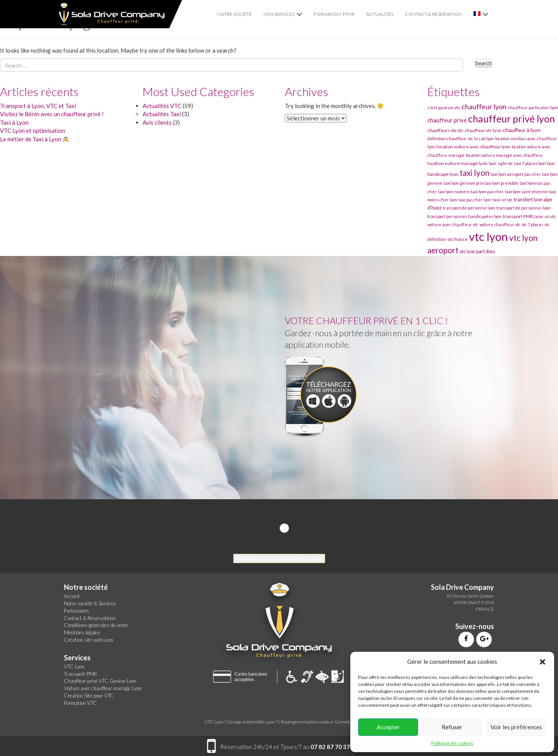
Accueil (72, 596)
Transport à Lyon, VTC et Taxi (38, 106)
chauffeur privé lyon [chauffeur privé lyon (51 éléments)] (511, 119)
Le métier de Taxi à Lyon (34, 139)
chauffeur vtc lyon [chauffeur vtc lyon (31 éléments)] (483, 130)
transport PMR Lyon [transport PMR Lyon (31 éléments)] (523, 216)
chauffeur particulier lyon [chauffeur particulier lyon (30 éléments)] (533, 107)
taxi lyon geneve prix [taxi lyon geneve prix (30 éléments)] (463, 183)
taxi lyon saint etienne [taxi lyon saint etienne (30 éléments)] (526, 192)
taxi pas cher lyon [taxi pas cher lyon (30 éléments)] (475, 200)
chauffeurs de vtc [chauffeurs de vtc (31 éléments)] (445, 130)
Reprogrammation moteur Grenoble (317, 722)
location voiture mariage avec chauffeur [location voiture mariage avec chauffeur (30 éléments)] (504, 155)
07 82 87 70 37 (330, 747)
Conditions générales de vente (96, 625)
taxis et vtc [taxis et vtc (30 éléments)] (503, 200)
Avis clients (157, 122)
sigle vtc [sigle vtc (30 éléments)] (505, 163)
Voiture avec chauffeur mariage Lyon (103, 688)
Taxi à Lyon (14, 122)
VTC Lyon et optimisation (33, 131)
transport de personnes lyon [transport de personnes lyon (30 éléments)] (524, 208)
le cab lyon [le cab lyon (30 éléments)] (484, 138)
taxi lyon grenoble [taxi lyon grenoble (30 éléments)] (501, 183)
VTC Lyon (74, 667)
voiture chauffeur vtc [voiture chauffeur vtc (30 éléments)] (500, 224)
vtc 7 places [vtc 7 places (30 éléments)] (532, 224)
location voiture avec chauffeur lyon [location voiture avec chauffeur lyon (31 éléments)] (473, 147)
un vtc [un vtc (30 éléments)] (550, 216)
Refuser (452, 727)
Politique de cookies (452, 743)
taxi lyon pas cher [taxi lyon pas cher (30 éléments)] (487, 192)
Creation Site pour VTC (89, 696)
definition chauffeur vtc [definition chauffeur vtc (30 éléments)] (450, 138)
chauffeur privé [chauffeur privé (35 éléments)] (447, 120)
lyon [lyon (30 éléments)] (493, 163)
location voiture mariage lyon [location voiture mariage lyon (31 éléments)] (457, 163)
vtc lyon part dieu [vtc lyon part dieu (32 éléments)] (477, 252)
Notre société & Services (90, 603)
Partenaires (77, 611)
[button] (542, 662)
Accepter (388, 727)
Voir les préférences (516, 727)
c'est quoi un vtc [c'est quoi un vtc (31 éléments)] (444, 107)
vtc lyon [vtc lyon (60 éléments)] (488, 236)
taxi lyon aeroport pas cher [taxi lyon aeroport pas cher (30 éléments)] (516, 174)
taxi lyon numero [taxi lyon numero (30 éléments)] (454, 192)
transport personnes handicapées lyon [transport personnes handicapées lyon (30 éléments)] (465, 216)
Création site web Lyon (89, 640)
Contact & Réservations (90, 618)
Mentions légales (82, 632)
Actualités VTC (162, 106)
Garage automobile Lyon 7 (252, 722)
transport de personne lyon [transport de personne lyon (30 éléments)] (469, 208)
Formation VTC (80, 703)
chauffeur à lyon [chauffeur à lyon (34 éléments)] (522, 130)
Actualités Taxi (162, 114)
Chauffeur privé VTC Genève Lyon (100, 681)
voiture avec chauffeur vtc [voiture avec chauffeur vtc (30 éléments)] (453, 224)
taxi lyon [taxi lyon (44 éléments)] (474, 173)
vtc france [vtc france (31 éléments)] (457, 239)
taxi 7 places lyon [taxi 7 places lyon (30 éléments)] (530, 163)
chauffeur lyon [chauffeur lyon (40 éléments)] (484, 107)
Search (483, 63)
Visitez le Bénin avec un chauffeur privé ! (52, 114)
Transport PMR (80, 674)
